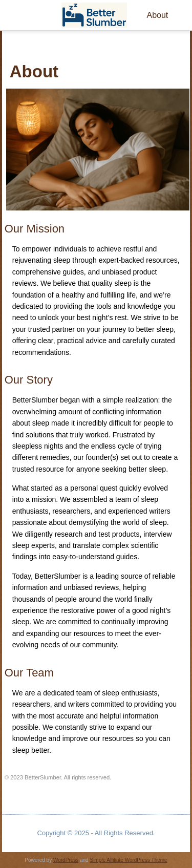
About (157, 15)
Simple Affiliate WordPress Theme (128, 860)
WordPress (66, 860)
